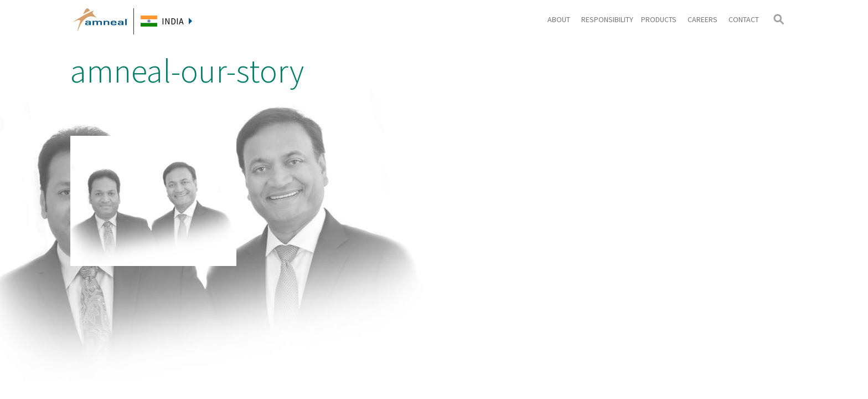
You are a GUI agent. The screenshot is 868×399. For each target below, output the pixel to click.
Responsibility (607, 19)
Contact (744, 19)
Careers (704, 19)
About (560, 19)
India (177, 21)
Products (660, 19)
